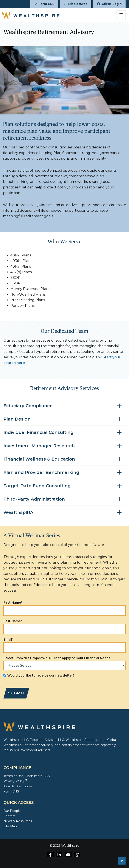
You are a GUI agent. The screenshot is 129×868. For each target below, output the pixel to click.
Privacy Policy (15, 781)
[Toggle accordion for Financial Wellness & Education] (64, 459)
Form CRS (44, 4)
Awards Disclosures (18, 786)
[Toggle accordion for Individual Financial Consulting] (64, 432)
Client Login (109, 4)
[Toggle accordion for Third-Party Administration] (64, 499)
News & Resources (18, 821)
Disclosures (76, 4)
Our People (12, 811)
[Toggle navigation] (121, 15)
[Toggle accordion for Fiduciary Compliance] (64, 406)
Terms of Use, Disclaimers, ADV (27, 776)
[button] (122, 861)
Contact (9, 816)
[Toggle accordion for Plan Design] (64, 419)
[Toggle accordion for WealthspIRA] (64, 513)
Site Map (10, 826)
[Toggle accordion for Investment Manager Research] (64, 446)
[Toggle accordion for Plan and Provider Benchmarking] (64, 473)
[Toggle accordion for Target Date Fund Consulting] (64, 486)
